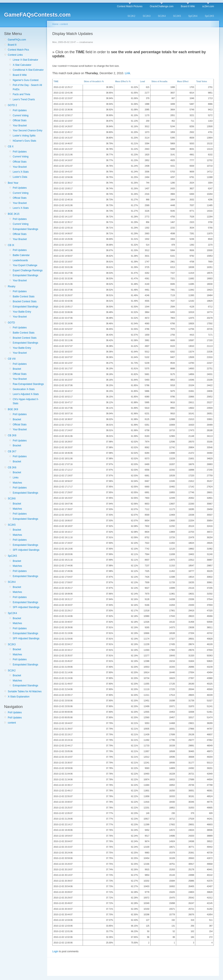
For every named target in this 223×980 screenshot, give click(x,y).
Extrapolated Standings (25, 229)
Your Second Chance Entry (27, 130)
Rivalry (12, 286)
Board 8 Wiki (188, 6)
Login (55, 951)
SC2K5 (177, 16)
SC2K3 (147, 16)
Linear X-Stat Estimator (25, 60)
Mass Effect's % (123, 81)
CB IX (11, 245)
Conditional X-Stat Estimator (28, 70)
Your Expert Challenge (25, 265)
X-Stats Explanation (19, 697)
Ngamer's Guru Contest (26, 80)
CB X (11, 147)
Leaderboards (20, 260)
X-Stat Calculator (22, 65)
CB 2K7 (12, 451)
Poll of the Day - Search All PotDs (27, 87)
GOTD (11, 323)
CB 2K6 (12, 467)
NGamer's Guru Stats (24, 141)
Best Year (13, 183)
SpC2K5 (209, 16)
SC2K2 (131, 16)
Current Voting (21, 115)
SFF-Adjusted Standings (26, 550)
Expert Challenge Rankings (28, 270)
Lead (142, 81)
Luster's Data (20, 177)
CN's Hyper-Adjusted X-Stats (26, 401)
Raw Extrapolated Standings (28, 384)
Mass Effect (183, 81)
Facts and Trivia (21, 94)
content (12, 723)
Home (55, 24)
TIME (56, 81)
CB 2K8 (12, 435)
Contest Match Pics (18, 50)
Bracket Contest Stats (25, 301)
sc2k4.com (208, 6)
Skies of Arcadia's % (94, 81)
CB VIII (12, 359)
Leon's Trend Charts (24, 99)
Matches (17, 483)
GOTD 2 (12, 105)
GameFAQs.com (17, 40)
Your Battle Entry (22, 312)
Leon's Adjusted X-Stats (26, 394)
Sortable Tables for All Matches (25, 691)
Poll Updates (20, 110)
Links (16, 478)
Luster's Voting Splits (24, 136)
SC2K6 (12, 499)
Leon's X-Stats (21, 172)
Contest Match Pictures (130, 6)
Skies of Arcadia (159, 81)
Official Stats (20, 120)
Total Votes (202, 81)
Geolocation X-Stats (24, 389)
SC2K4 (162, 16)
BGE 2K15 (14, 214)
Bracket (17, 369)
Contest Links (15, 55)
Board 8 (12, 45)
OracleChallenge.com (162, 6)
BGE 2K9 (13, 409)
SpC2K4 (193, 16)
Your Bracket (20, 126)
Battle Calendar (21, 255)
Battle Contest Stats (24, 297)
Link (127, 73)
